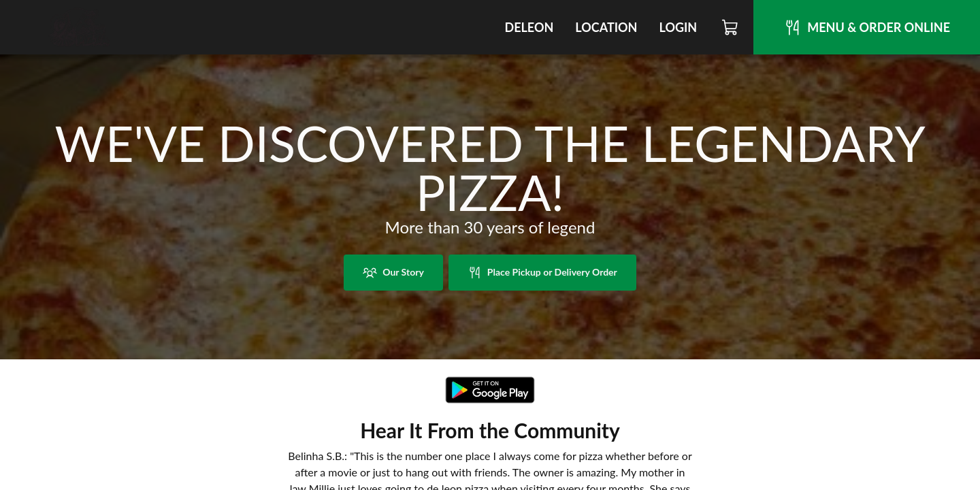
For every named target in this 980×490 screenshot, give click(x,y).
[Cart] (731, 27)
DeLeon (529, 27)
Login (678, 27)
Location (606, 27)
